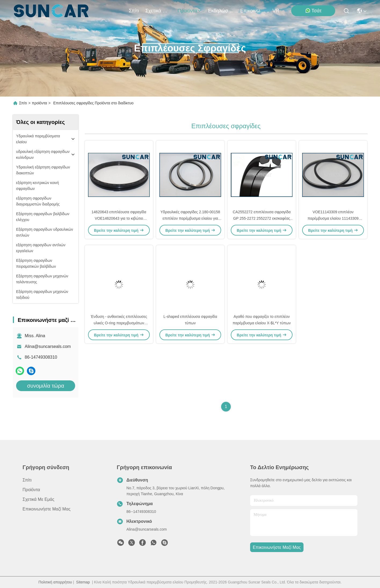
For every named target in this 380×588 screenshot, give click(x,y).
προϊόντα (190, 11)
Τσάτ (313, 11)
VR (276, 11)
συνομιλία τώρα (46, 386)
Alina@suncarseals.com (48, 346)
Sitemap (83, 582)
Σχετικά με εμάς (158, 11)
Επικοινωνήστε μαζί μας (253, 11)
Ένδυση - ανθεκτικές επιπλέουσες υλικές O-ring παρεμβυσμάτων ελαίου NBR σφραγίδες (119, 323)
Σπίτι (134, 11)
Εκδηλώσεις (221, 11)
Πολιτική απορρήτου (55, 582)
